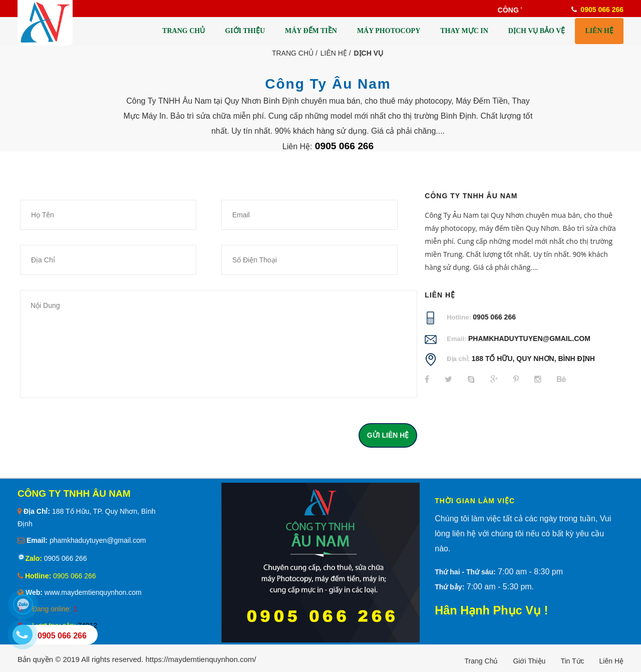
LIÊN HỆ (599, 31)
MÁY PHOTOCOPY (389, 31)
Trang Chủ (293, 53)
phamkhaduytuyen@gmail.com (529, 339)
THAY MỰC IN (464, 31)
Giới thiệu (529, 661)
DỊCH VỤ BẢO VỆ (537, 31)
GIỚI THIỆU (245, 31)
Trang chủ (482, 661)
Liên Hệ (334, 53)
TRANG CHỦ (184, 31)
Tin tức (572, 661)
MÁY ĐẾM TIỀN (311, 31)
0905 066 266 (494, 317)
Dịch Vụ (369, 53)
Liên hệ (611, 661)
